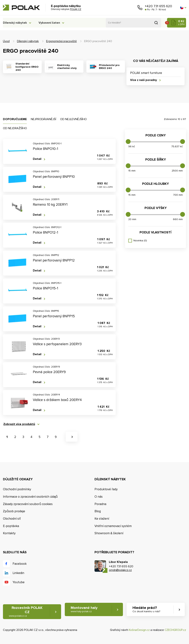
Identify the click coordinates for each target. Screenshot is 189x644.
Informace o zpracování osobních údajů (30, 497)
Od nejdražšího (15, 128)
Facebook (20, 564)
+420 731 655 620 (158, 6)
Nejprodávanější (43, 119)
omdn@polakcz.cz (120, 570)
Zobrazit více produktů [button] (19, 424)
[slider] (128, 142)
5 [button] (39, 437)
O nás (99, 497)
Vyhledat (156, 23)
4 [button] (31, 437)
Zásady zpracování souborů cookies (28, 504)
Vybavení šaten (51, 23)
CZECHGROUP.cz (175, 630)
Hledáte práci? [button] (147, 610)
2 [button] (15, 437)
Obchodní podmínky (17, 489)
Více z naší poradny (144, 80)
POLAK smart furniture (146, 73)
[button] (183, 8)
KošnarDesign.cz (139, 630)
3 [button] (23, 437)
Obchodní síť (12, 519)
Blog (98, 511)
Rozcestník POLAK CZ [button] (26, 612)
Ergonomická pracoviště (61, 41)
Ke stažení (102, 519)
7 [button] (48, 437)
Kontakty (9, 533)
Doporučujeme (15, 119)
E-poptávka (11, 526)
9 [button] (56, 437)
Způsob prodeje (14, 511)
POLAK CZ (21, 8)
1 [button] (7, 437)
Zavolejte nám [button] (140, 8)
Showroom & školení (109, 533)
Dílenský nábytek (15, 23)
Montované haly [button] (85, 610)
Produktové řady (106, 489)
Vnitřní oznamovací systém (113, 526)
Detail (37, 159)
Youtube (19, 582)
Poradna (100, 504)
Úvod (6, 41)
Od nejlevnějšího (73, 119)
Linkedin (18, 573)
